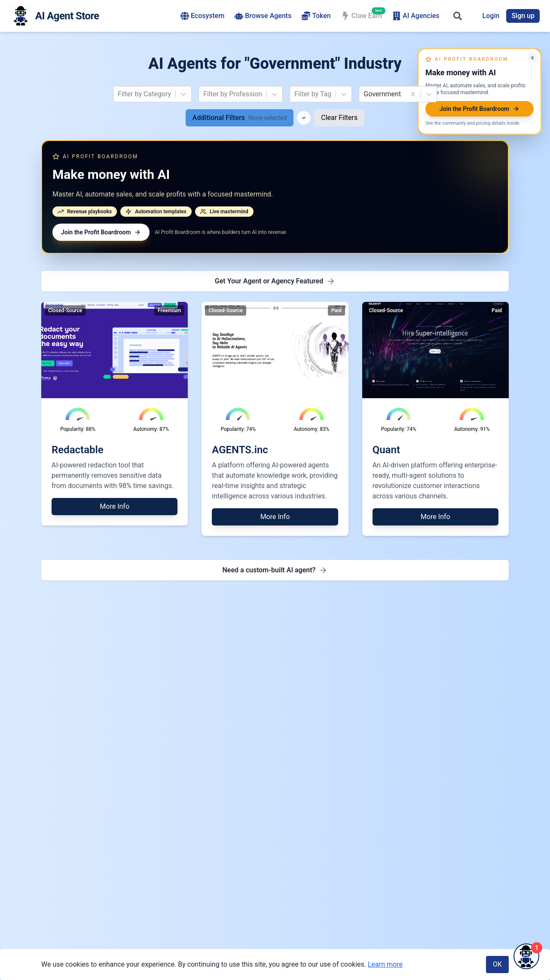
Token (316, 16)
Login (491, 16)
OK (497, 964)
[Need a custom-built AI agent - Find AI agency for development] (275, 570)
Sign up (523, 16)
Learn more (385, 964)
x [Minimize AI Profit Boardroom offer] (532, 58)
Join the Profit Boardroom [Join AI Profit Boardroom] (101, 232)
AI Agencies (416, 16)
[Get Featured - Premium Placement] (275, 281)
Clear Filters (339, 118)
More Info (115, 506)
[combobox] (119, 94)
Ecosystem (202, 16)
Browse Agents (263, 16)
